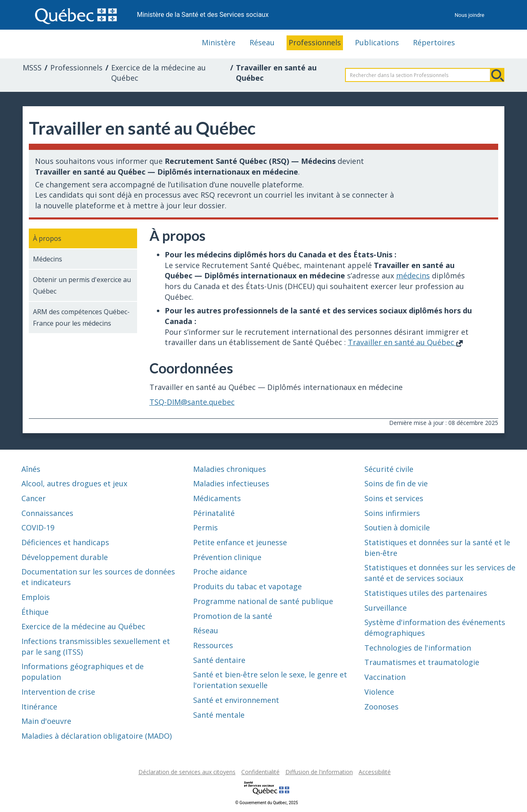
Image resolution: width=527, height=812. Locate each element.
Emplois (36, 597)
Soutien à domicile (397, 527)
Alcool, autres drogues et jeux (74, 483)
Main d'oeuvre (46, 721)
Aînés (31, 469)
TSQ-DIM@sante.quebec (192, 402)
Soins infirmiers (392, 513)
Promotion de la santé (233, 616)
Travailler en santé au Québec (405, 342)
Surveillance (386, 608)
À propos (47, 238)
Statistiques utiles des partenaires (426, 593)
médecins (413, 275)
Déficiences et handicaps (65, 542)
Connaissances (47, 513)
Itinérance (39, 707)
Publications (377, 42)
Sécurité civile (389, 469)
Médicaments (217, 498)
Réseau (262, 42)
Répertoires (434, 42)
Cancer (34, 498)
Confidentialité (260, 772)
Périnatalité (214, 513)
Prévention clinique (227, 557)
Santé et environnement (236, 700)
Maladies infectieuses (231, 483)
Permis (205, 527)
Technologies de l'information (418, 648)
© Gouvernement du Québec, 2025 (266, 803)
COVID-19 (38, 527)
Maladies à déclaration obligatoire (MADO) (97, 736)
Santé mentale (219, 715)
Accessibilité (375, 772)
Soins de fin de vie (396, 483)
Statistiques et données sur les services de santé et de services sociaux (440, 573)
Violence (379, 692)
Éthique (35, 612)
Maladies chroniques (230, 469)
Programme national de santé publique (263, 601)
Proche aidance (220, 572)
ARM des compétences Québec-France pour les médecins (81, 317)
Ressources (213, 645)
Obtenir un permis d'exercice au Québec (82, 285)
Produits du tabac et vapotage (247, 586)
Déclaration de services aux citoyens (187, 772)
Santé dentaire (219, 660)
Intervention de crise (58, 692)
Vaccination (385, 677)
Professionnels (315, 42)
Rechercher (497, 75)
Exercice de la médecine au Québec (159, 73)
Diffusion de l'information (319, 772)
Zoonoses (381, 707)
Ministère (219, 42)
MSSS (32, 68)
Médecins (48, 259)
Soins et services (394, 498)
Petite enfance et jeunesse (240, 542)
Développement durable (65, 557)
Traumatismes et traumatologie (422, 662)
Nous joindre (469, 15)
